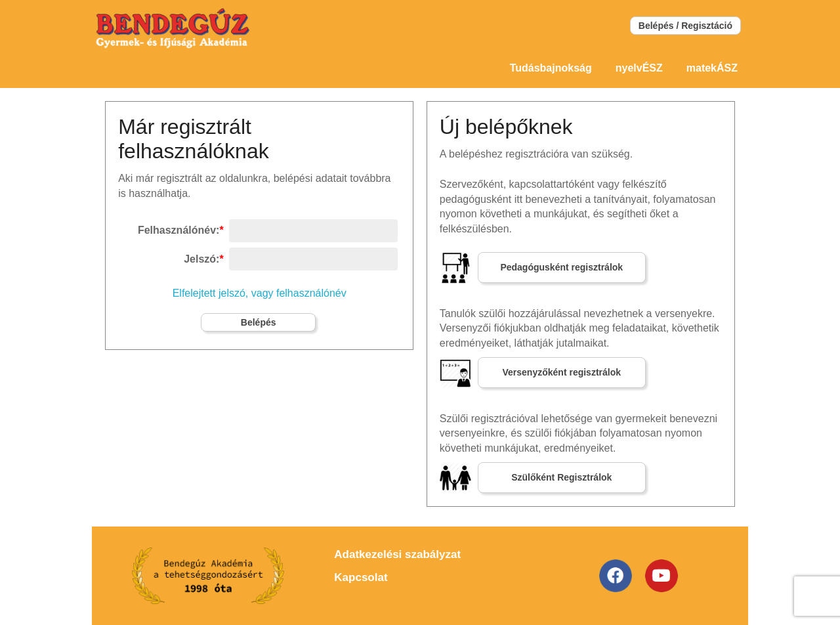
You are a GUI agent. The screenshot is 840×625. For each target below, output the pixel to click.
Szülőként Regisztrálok (561, 477)
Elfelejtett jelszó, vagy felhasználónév (260, 293)
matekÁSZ (712, 68)
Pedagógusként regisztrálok (561, 267)
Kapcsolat (361, 577)
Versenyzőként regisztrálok (562, 372)
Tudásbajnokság (551, 68)
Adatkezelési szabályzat (397, 554)
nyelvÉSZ (639, 68)
